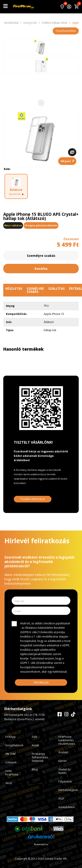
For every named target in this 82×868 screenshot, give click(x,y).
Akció (9, 783)
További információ (33, 499)
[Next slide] (41, 103)
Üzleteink (11, 762)
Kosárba (41, 269)
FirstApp (10, 737)
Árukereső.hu (41, 844)
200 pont (67, 161)
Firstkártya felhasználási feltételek (40, 757)
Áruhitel (63, 752)
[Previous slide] (41, 47)
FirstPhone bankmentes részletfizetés (67, 740)
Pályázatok (65, 781)
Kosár (36, 745)
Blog (35, 769)
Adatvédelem (67, 807)
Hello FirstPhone (12, 773)
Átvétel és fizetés (64, 771)
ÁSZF (61, 799)
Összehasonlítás (66, 31)
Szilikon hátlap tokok (55, 23)
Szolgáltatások (14, 745)
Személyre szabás (41, 256)
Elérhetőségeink (68, 790)
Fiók (34, 737)
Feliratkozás (41, 682)
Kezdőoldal (11, 23)
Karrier (63, 761)
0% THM (10, 754)
